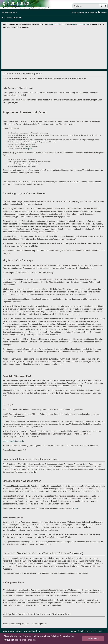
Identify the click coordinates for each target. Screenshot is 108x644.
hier (77, 508)
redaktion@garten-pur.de (13, 441)
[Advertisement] (54, 48)
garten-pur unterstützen (81, 24)
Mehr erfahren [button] (29, 640)
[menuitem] (13, 12)
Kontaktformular (54, 24)
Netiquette (28, 149)
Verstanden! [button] (93, 638)
